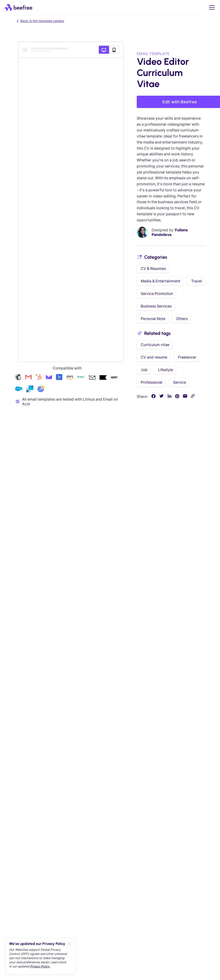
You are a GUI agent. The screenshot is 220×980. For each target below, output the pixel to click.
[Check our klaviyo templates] (103, 378)
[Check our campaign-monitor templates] (49, 378)
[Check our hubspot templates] (39, 378)
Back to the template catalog (40, 21)
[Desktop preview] (104, 50)
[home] (18, 7)
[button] (211, 7)
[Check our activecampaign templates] (59, 378)
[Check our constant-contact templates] (41, 389)
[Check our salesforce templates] (19, 389)
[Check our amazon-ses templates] (70, 378)
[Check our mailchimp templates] (18, 378)
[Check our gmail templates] (28, 378)
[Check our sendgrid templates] (30, 389)
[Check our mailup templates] (114, 378)
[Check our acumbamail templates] (92, 378)
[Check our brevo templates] (81, 378)
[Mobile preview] (114, 50)
